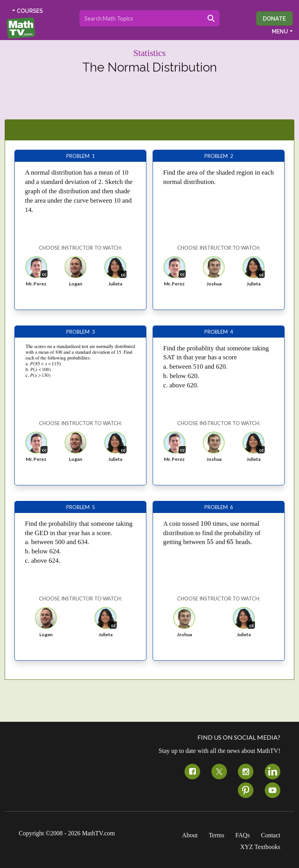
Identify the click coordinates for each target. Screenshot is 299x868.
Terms (216, 835)
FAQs (243, 835)
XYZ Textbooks (260, 847)
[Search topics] (141, 18)
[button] (36, 274)
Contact (271, 835)
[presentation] (206, 524)
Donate (274, 18)
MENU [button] (280, 31)
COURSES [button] (30, 11)
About (190, 835)
